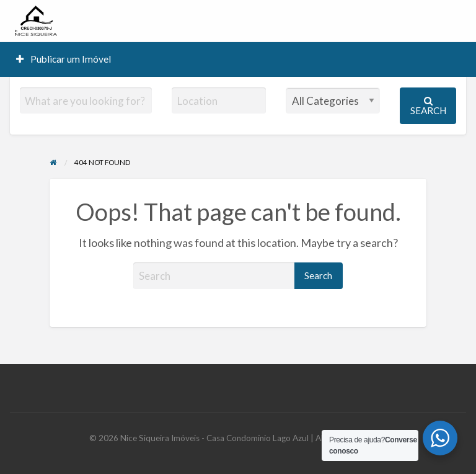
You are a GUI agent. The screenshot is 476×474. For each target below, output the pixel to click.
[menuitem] (64, 59)
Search (428, 106)
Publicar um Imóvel (64, 59)
